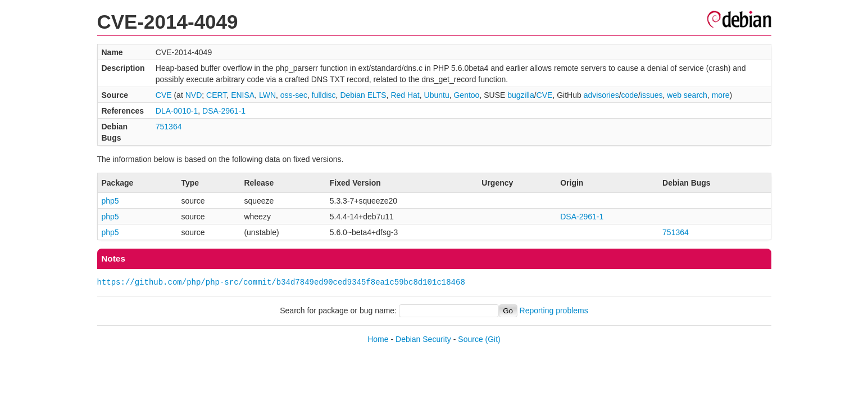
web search (687, 95)
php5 (110, 201)
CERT (216, 95)
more (721, 95)
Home (378, 339)
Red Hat (405, 95)
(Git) (493, 339)
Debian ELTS (363, 95)
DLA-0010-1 (177, 111)
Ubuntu (437, 95)
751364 (169, 127)
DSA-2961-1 (224, 111)
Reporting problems (554, 310)
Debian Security (423, 339)
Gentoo (466, 95)
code (630, 95)
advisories (601, 95)
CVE (164, 95)
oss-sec (294, 95)
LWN (267, 95)
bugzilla (521, 95)
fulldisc (324, 95)
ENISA (243, 95)
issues (652, 95)
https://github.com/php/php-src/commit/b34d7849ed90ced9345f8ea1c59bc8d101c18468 (281, 282)
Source (470, 339)
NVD (194, 95)
